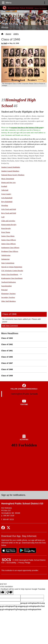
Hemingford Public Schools (24, 394)
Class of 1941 (7, 351)
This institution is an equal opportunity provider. (20, 570)
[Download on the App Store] (9, 550)
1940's (16, 34)
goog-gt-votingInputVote (31, 609)
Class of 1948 (7, 369)
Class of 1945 (7, 357)
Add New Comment (10, 326)
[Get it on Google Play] (28, 550)
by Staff (4, 43)
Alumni (8, 34)
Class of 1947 (7, 363)
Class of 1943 (7, 338)
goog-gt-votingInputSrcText (33, 606)
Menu (6, 3)
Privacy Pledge (24, 563)
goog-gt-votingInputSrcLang (33, 603)
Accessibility (11, 563)
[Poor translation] (9, 593)
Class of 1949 (7, 376)
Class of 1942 (7, 344)
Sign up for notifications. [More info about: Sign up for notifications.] (14, 495)
